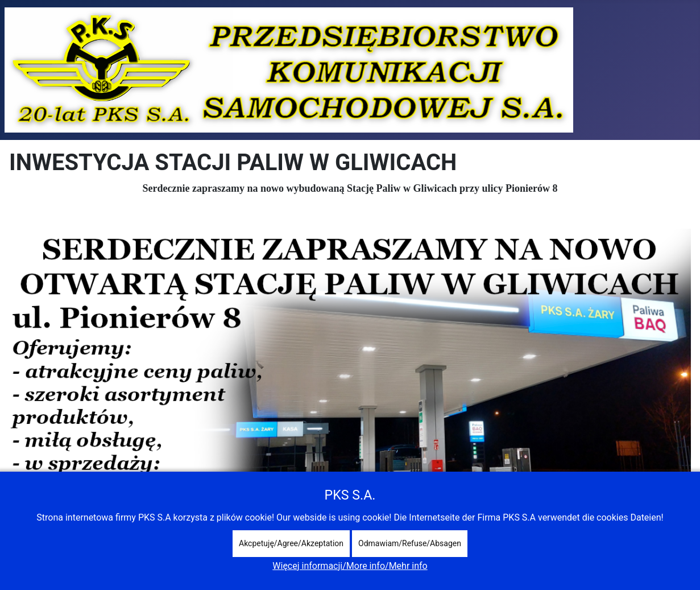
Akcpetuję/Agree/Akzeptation (291, 543)
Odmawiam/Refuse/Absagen (410, 543)
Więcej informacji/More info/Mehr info (350, 566)
